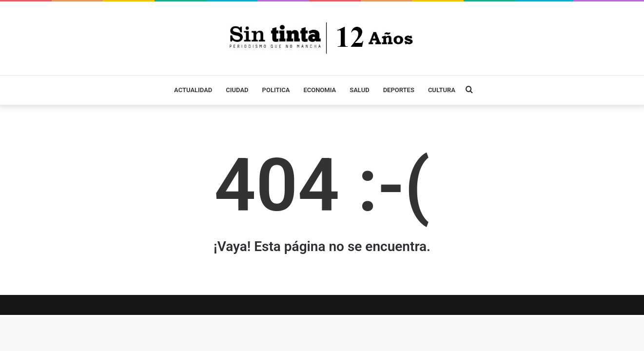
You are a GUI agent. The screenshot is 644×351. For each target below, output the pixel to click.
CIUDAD (237, 90)
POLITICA (276, 90)
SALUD (359, 90)
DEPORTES (399, 90)
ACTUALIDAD (193, 90)
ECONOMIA (320, 90)
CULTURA (442, 90)
